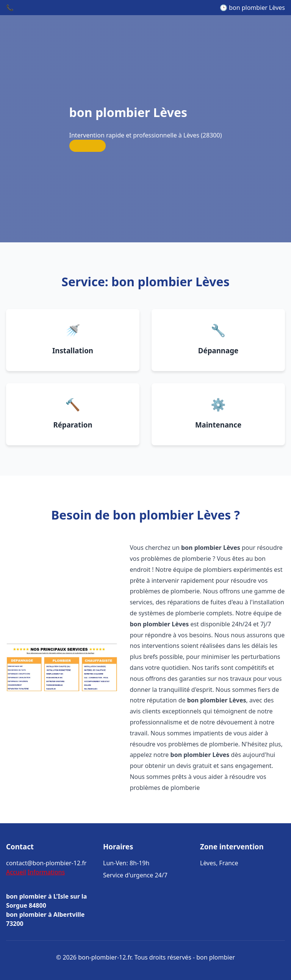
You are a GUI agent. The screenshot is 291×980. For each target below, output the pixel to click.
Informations (46, 872)
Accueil (16, 872)
